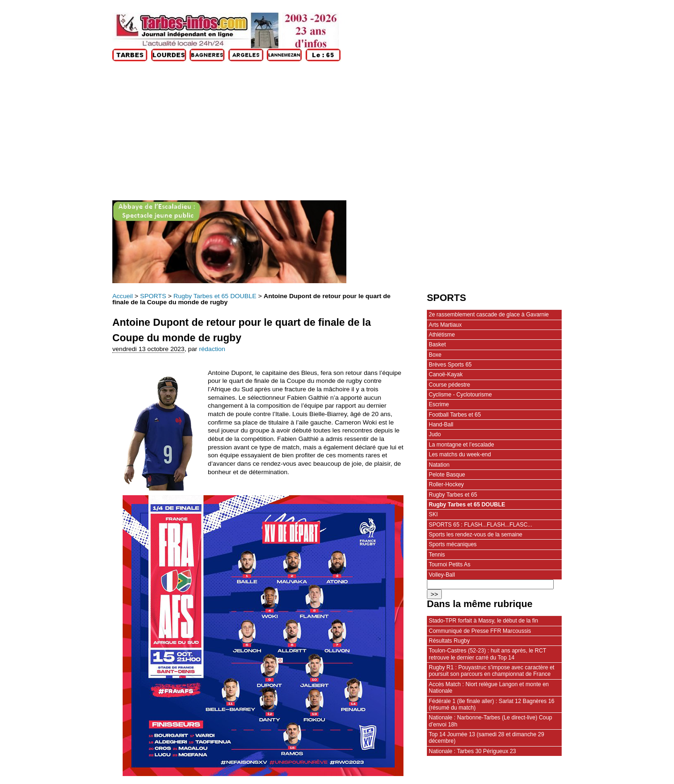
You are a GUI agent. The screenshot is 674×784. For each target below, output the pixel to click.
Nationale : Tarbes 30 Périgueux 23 (473, 751)
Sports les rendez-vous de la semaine (476, 535)
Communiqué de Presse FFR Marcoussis (480, 631)
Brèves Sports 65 (450, 365)
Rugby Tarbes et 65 (453, 495)
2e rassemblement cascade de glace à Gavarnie (489, 315)
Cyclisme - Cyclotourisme (460, 395)
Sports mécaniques (453, 544)
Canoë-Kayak (446, 374)
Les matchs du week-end (460, 454)
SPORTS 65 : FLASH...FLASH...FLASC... (480, 525)
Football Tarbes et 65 (455, 415)
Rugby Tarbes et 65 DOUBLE (215, 296)
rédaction (212, 349)
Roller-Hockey (446, 484)
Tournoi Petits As (450, 564)
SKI (433, 514)
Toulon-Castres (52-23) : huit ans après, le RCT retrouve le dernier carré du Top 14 (487, 654)
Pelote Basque (447, 475)
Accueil (123, 296)
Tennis (437, 555)
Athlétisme (442, 335)
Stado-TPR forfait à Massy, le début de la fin (484, 621)
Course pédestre (449, 385)
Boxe (435, 355)
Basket (437, 344)
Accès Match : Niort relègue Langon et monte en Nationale (489, 688)
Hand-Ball (441, 425)
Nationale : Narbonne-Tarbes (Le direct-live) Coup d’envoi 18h (491, 721)
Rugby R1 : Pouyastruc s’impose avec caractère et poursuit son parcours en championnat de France (491, 671)
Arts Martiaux (445, 325)
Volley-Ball (442, 575)
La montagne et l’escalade (462, 445)
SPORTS (153, 296)
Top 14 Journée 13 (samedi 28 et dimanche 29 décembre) (487, 738)
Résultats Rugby (449, 641)
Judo (435, 434)
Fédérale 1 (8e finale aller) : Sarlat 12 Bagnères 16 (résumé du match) (491, 704)
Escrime (439, 404)
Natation (439, 465)
